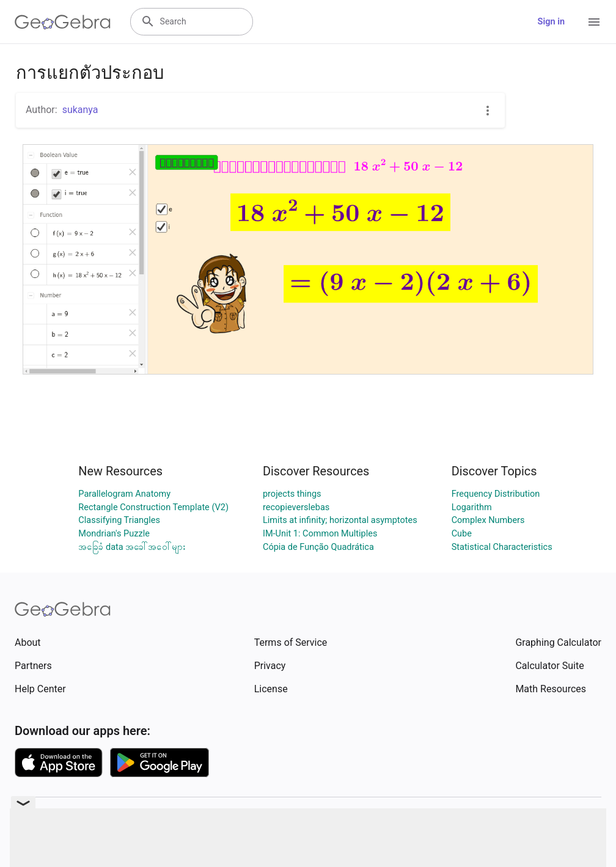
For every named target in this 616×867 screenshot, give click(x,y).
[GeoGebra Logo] (63, 22)
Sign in (551, 22)
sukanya (80, 110)
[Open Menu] (594, 22)
